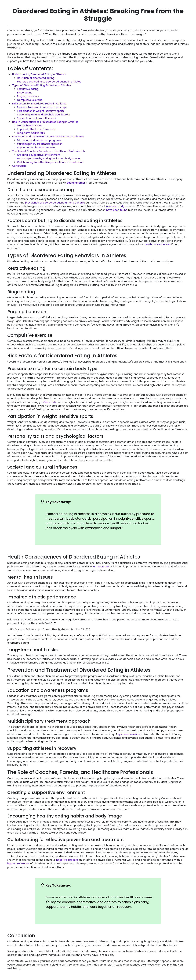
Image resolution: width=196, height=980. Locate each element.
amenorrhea (101, 567)
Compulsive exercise (30, 100)
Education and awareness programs (39, 140)
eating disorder (76, 183)
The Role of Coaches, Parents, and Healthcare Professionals (49, 151)
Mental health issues (30, 126)
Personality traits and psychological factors (43, 115)
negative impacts (67, 860)
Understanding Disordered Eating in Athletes (39, 74)
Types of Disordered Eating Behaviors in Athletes (42, 85)
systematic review (129, 734)
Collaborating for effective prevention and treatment (50, 162)
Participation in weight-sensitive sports (41, 111)
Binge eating (25, 93)
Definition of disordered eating (36, 78)
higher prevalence (18, 864)
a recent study (115, 206)
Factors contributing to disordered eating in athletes (49, 82)
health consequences (157, 244)
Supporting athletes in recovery (36, 148)
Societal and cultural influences (36, 118)
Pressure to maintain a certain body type (42, 107)
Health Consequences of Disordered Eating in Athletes (45, 122)
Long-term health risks (31, 133)
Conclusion (19, 166)
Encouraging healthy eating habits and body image (48, 159)
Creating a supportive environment (39, 155)
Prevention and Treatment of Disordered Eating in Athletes (48, 137)
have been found (117, 210)
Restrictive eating (28, 89)
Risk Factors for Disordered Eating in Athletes (39, 104)
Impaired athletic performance (36, 129)
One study (50, 402)
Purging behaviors (28, 96)
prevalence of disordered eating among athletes (55, 203)
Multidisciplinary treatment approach (40, 144)
